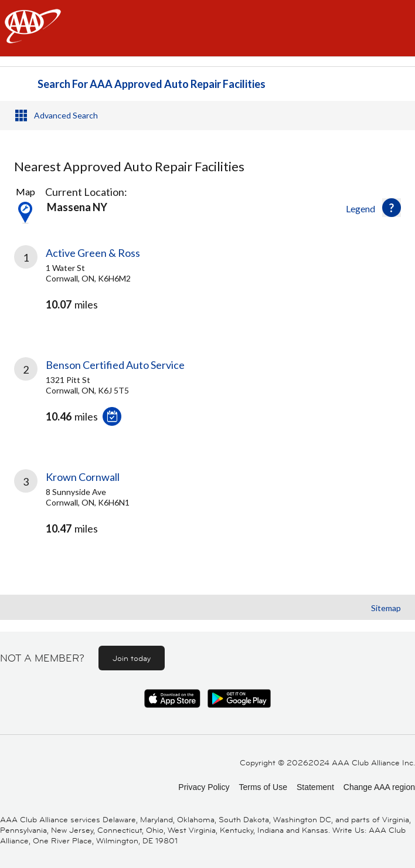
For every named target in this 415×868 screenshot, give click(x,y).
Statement (315, 787)
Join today (132, 658)
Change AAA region (379, 787)
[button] (392, 208)
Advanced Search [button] (66, 115)
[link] (207, 289)
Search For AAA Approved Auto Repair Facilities (152, 84)
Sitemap (386, 608)
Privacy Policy (204, 787)
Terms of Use (263, 787)
